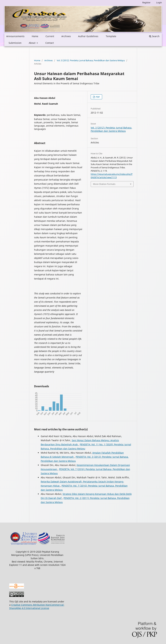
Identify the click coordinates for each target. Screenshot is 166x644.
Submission (15, 43)
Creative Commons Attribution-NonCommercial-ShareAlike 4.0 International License (37, 606)
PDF (98, 97)
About (32, 43)
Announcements (15, 36)
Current (50, 36)
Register (146, 2)
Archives (66, 36)
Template (111, 36)
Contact (50, 43)
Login (159, 2)
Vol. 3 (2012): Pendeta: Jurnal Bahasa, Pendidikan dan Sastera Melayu (91, 60)
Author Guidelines (88, 36)
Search (154, 36)
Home (35, 36)
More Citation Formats (104, 184)
